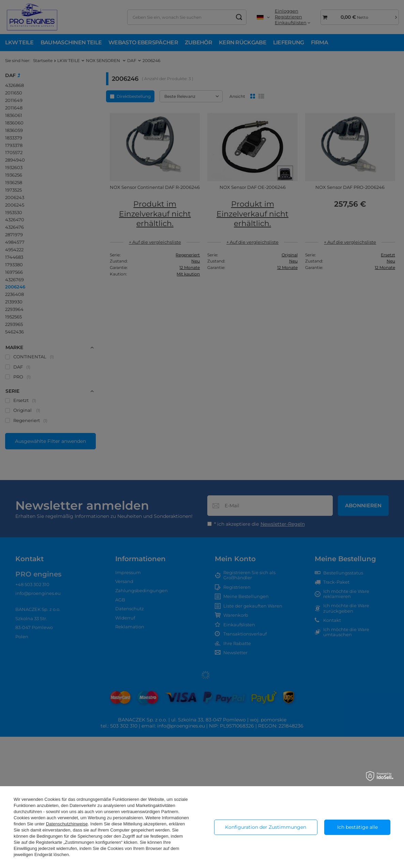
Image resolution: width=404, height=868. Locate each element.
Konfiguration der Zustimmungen (266, 827)
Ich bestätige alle (357, 827)
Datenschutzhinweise (67, 824)
